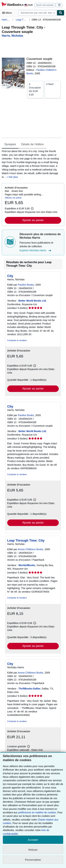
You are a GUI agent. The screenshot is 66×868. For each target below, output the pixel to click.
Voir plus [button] (13, 177)
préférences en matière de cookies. (37, 812)
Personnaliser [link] (33, 860)
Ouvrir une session (45, 5)
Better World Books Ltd (32, 301)
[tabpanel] (32, 164)
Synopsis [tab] (10, 144)
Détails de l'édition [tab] (32, 144)
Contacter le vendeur (17, 340)
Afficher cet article (13, 198)
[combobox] (38, 13)
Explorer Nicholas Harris (36, 251)
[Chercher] (61, 13)
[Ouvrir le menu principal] (8, 13)
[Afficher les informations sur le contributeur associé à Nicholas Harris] (12, 36)
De (35, 89)
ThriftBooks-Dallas (29, 689)
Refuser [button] (33, 850)
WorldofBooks (27, 565)
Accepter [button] (33, 840)
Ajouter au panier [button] (33, 220)
